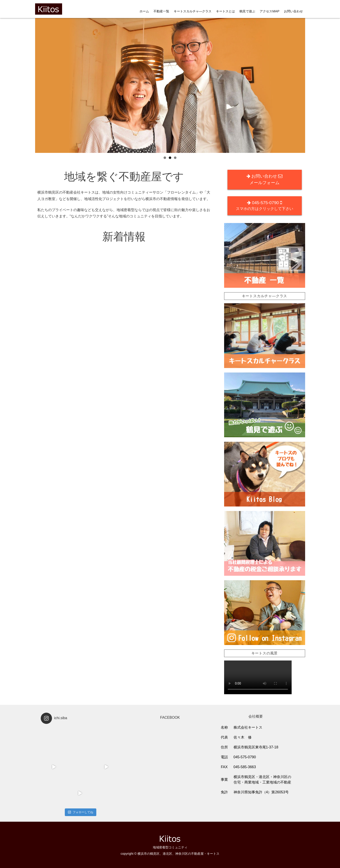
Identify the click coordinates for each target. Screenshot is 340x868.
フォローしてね (80, 812)
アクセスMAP (269, 11)
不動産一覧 (161, 11)
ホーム (144, 11)
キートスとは (225, 11)
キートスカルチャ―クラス (193, 11)
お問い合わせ (293, 11)
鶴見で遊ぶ (247, 11)
